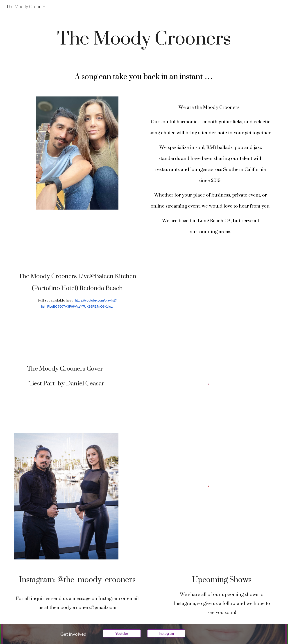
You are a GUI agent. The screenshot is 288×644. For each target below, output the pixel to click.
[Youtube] (122, 633)
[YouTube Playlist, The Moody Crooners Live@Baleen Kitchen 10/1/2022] (211, 296)
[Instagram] (166, 633)
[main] (144, 38)
